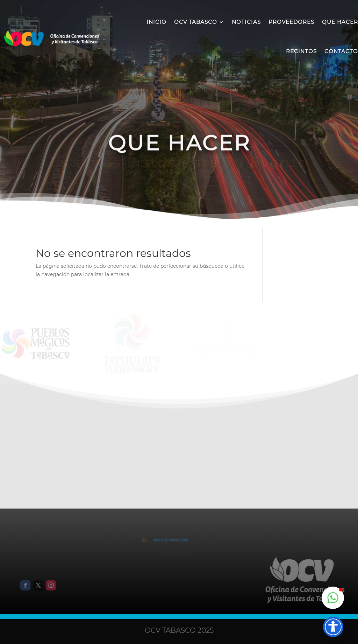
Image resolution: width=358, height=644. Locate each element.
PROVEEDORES (291, 22)
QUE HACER (340, 22)
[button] (333, 598)
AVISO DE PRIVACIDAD (172, 540)
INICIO (156, 22)
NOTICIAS (246, 22)
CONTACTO (341, 51)
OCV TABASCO (196, 22)
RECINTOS (301, 51)
